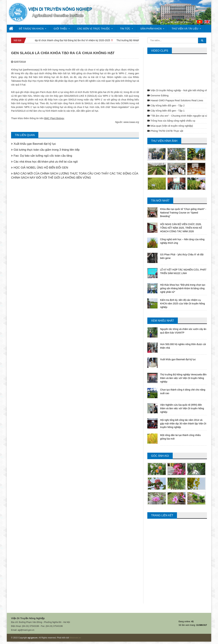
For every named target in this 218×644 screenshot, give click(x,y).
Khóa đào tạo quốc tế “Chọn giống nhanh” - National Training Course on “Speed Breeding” (183, 213)
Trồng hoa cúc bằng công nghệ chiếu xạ (171, 121)
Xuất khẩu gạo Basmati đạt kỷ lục (34, 144)
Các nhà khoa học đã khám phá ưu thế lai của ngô (44, 162)
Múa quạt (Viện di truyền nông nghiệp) (170, 126)
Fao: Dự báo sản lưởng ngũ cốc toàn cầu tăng (42, 156)
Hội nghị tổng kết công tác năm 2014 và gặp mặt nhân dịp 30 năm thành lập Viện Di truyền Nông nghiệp (183, 424)
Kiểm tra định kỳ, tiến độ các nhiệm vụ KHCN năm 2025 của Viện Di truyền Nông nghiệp (182, 304)
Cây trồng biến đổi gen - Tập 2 (166, 106)
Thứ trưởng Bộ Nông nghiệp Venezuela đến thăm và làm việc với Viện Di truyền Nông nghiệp (183, 378)
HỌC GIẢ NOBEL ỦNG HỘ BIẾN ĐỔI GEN (40, 168)
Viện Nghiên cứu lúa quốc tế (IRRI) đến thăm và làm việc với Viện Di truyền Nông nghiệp (182, 408)
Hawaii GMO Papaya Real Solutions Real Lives (175, 100)
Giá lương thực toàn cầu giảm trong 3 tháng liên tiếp (45, 150)
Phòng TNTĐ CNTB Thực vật (165, 131)
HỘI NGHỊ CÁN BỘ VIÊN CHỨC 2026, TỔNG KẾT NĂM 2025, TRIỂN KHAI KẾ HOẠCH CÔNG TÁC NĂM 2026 (181, 228)
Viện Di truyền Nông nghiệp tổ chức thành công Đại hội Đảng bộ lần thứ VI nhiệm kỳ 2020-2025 (60, 40)
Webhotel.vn (75, 638)
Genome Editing (158, 96)
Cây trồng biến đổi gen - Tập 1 (166, 111)
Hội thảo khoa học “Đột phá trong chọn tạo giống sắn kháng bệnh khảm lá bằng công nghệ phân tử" (183, 288)
